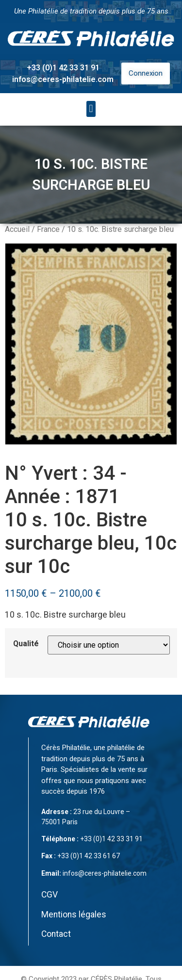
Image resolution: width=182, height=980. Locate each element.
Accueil (17, 229)
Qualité (26, 644)
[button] (91, 109)
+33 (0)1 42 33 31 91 (63, 68)
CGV (50, 895)
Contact (56, 934)
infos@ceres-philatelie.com (63, 79)
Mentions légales (74, 915)
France (48, 229)
